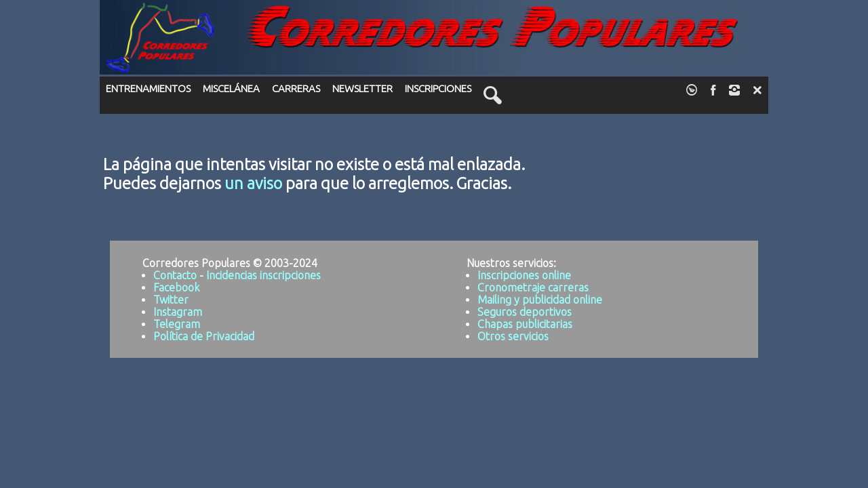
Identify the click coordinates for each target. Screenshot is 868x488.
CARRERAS (296, 88)
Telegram (177, 324)
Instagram (178, 312)
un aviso (253, 183)
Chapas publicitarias (525, 324)
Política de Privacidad (204, 336)
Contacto (175, 275)
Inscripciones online (524, 275)
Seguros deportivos (525, 312)
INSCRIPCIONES (438, 88)
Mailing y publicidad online (540, 300)
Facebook (176, 287)
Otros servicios (513, 336)
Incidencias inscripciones (263, 275)
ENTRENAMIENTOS (148, 88)
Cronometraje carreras (533, 287)
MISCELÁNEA (231, 88)
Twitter (171, 300)
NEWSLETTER (362, 88)
